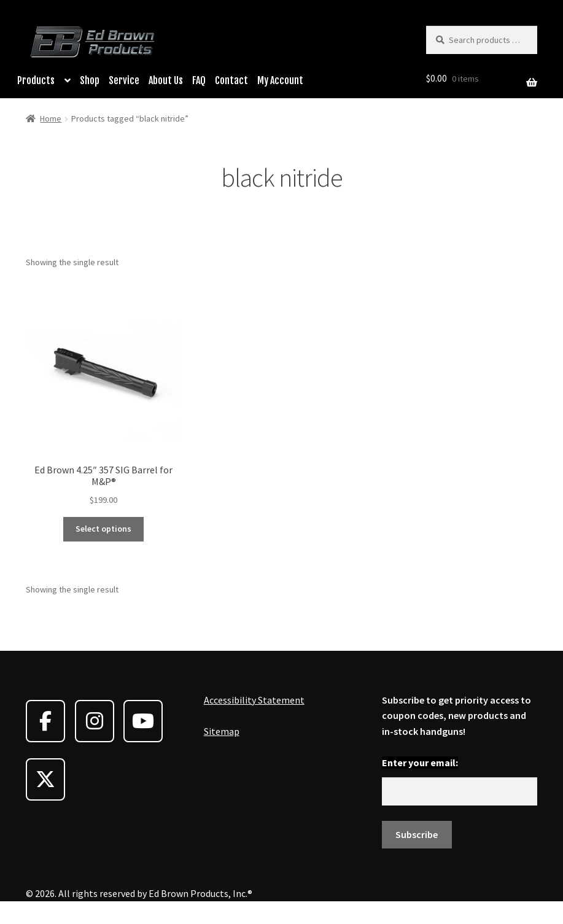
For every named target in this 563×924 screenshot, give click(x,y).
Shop (90, 80)
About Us (166, 80)
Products (36, 80)
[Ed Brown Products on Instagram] (95, 721)
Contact (231, 80)
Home (51, 118)
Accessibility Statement (254, 700)
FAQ (199, 80)
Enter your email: (420, 763)
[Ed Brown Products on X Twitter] (45, 779)
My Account (280, 80)
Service (124, 80)
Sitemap (222, 731)
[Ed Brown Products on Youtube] (143, 721)
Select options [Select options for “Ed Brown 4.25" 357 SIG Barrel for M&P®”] (103, 529)
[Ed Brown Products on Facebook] (45, 721)
